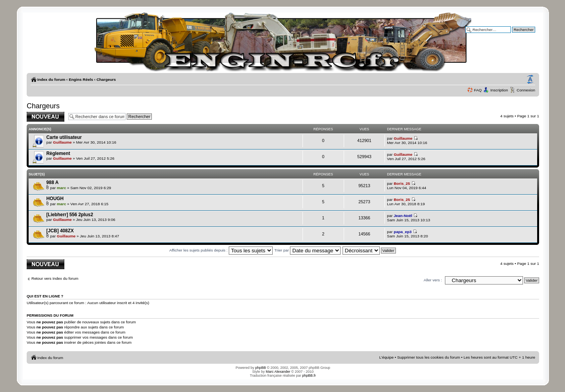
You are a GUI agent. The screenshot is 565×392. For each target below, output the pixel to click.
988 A (52, 182)
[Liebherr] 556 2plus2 (70, 215)
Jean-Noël (403, 216)
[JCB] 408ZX (60, 231)
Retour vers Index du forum (55, 278)
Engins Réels (81, 79)
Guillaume (62, 142)
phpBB (261, 368)
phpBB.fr (309, 376)
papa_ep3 (403, 232)
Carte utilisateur (64, 137)
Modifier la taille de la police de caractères (530, 80)
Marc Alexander (278, 372)
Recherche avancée (518, 35)
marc (62, 188)
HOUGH (55, 199)
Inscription (499, 90)
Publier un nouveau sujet (46, 117)
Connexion (526, 90)
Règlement (58, 153)
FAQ (478, 90)
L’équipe (387, 357)
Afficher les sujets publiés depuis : (221, 250)
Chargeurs (106, 79)
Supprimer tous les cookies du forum (428, 357)
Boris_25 (402, 183)
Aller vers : (433, 280)
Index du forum (51, 79)
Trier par (307, 250)
